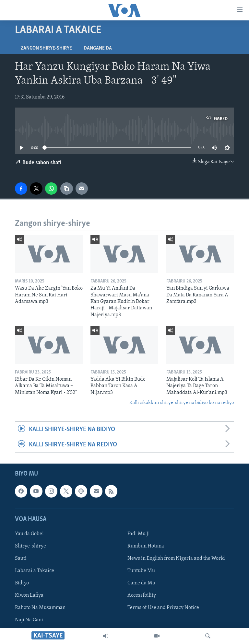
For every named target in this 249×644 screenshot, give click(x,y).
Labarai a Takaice (35, 571)
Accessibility (142, 596)
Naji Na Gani (29, 620)
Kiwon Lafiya (29, 596)
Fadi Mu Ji (139, 534)
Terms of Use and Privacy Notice (163, 608)
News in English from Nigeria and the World (176, 558)
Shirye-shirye (30, 546)
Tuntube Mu (141, 571)
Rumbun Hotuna (146, 546)
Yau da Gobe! (29, 534)
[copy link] (66, 189)
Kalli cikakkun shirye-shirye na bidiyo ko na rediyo (182, 403)
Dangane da (98, 48)
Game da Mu (141, 583)
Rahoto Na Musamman (40, 608)
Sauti (21, 558)
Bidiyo (22, 583)
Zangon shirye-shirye (46, 48)
